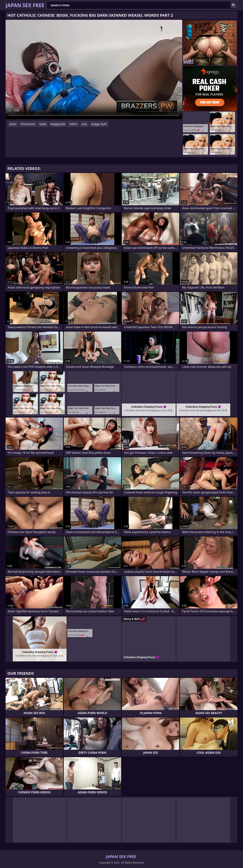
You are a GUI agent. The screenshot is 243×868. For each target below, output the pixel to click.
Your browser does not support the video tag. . (94, 69)
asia (84, 124)
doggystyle (58, 124)
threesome (28, 124)
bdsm (73, 124)
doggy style (99, 124)
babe (43, 124)
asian (13, 124)
